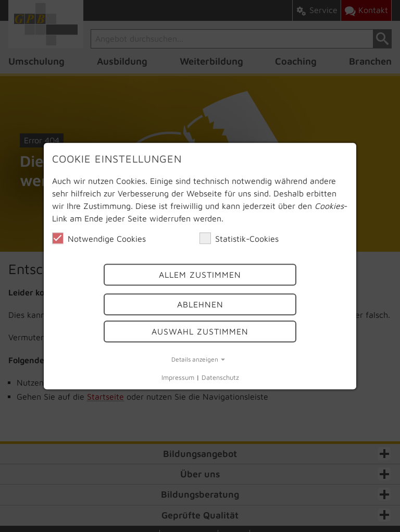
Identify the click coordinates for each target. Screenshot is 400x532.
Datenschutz (220, 378)
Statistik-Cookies (239, 238)
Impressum (178, 378)
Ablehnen (200, 304)
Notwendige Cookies (99, 238)
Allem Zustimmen (200, 275)
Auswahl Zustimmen (200, 331)
